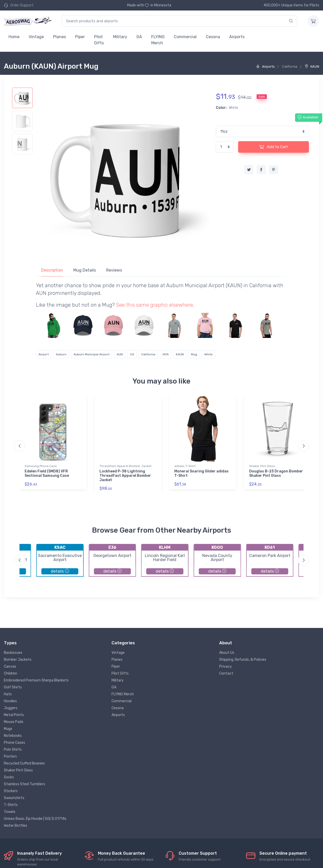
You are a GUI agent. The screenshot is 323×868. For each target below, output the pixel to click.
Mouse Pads (14, 722)
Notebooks (13, 736)
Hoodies (10, 701)
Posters (10, 756)
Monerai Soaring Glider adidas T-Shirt (201, 473)
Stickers (11, 791)
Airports (237, 37)
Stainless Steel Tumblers (24, 784)
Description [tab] (52, 270)
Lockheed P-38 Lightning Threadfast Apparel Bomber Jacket (125, 476)
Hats (8, 694)
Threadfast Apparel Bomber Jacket (125, 466)
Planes (59, 37)
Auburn (61, 354)
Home (14, 37)
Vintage (36, 37)
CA (132, 354)
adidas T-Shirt (185, 466)
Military (120, 37)
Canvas (10, 666)
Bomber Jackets (18, 660)
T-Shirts (11, 805)
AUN (120, 354)
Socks (9, 777)
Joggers (11, 708)
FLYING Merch (158, 40)
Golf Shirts (13, 687)
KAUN (312, 66)
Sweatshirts (14, 798)
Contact (226, 673)
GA (139, 37)
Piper (80, 37)
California (148, 354)
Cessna (213, 37)
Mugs (8, 729)
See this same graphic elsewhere (154, 305)
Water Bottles (16, 826)
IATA (166, 354)
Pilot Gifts (99, 40)
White (208, 354)
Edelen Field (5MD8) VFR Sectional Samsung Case (47, 473)
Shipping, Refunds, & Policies (243, 660)
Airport (44, 354)
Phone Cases (14, 743)
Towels (10, 812)
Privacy (225, 666)
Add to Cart (274, 147)
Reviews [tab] (114, 270)
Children (11, 673)
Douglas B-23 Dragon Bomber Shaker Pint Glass (276, 473)
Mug (194, 354)
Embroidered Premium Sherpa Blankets (36, 680)
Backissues (13, 653)
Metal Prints (14, 715)
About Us (227, 653)
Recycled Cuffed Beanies (24, 763)
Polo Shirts (13, 750)
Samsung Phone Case (41, 466)
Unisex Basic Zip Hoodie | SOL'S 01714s (35, 819)
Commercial (185, 37)
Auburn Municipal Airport (92, 354)
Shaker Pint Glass (262, 466)
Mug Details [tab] (85, 270)
